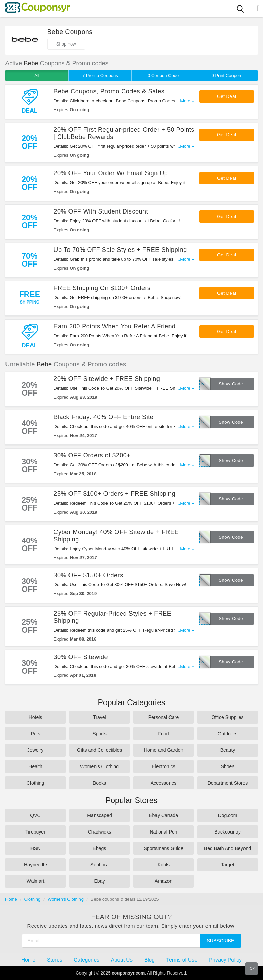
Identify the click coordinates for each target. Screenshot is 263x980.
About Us (122, 960)
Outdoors (228, 734)
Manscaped (99, 815)
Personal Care (164, 717)
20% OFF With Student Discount (101, 211)
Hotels (36, 717)
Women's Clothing (99, 766)
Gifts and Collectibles (100, 750)
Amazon (164, 881)
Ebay (100, 881)
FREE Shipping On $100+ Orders (102, 288)
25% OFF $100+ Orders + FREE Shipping (114, 494)
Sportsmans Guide (164, 848)
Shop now (66, 44)
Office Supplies (228, 717)
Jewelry (35, 750)
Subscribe (221, 941)
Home (11, 899)
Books (99, 783)
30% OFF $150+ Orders (88, 575)
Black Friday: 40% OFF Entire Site (103, 417)
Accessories (164, 783)
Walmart (36, 881)
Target (228, 865)
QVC (35, 815)
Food (164, 734)
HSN (36, 848)
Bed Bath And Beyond (228, 848)
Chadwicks (100, 832)
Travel (99, 717)
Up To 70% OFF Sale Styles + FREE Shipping (120, 250)
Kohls (164, 865)
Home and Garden (164, 750)
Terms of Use (182, 960)
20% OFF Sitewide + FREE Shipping (107, 379)
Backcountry (228, 832)
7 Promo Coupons (100, 75)
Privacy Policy (225, 960)
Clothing (35, 783)
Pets (35, 734)
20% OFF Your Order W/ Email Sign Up (111, 173)
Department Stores (228, 783)
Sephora (99, 865)
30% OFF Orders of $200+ (92, 455)
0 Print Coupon (227, 75)
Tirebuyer (35, 832)
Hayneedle (35, 865)
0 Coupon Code (163, 75)
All (37, 75)
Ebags (100, 848)
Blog (149, 960)
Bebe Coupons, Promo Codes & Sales (109, 91)
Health (35, 766)
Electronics (163, 766)
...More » (185, 101)
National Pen (163, 832)
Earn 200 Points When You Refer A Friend (114, 326)
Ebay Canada (164, 815)
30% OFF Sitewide (81, 657)
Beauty (228, 750)
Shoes (228, 766)
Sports (99, 734)
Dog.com (227, 815)
